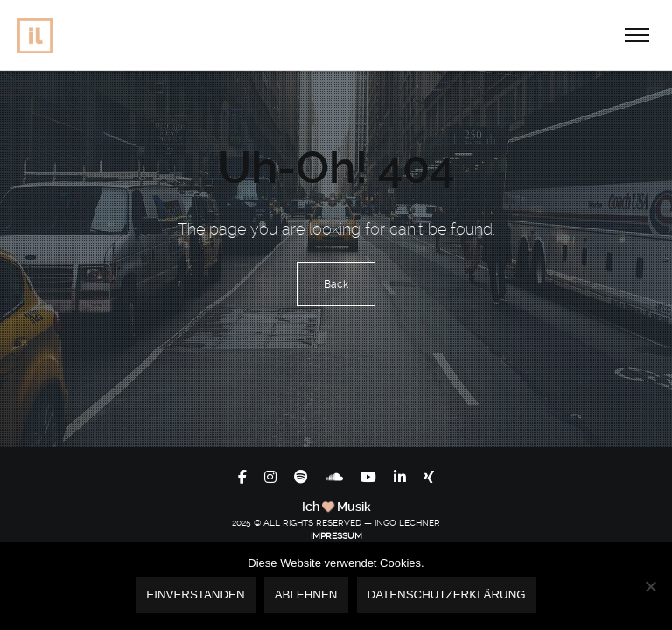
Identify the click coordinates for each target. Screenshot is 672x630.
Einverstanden (195, 595)
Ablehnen (306, 595)
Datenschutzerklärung (447, 595)
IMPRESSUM (336, 536)
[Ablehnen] (650, 586)
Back (336, 284)
